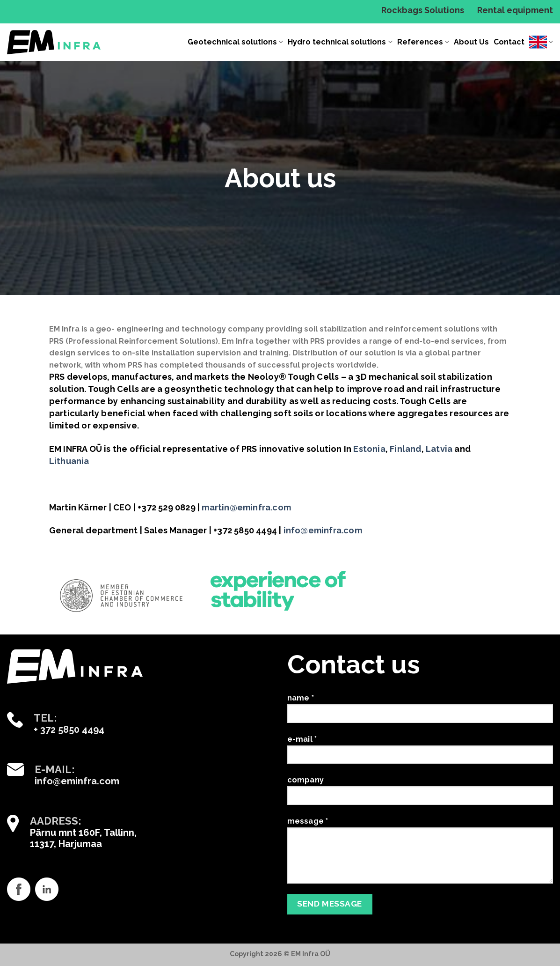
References (423, 42)
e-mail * (420, 753)
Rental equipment (515, 10)
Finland (405, 449)
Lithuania (69, 461)
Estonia (369, 449)
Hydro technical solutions (340, 42)
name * (420, 712)
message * (420, 854)
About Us (471, 42)
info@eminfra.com (323, 530)
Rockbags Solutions (423, 10)
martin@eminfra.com (246, 507)
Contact (509, 42)
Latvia (439, 449)
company (420, 794)
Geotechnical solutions (235, 42)
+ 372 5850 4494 (69, 730)
